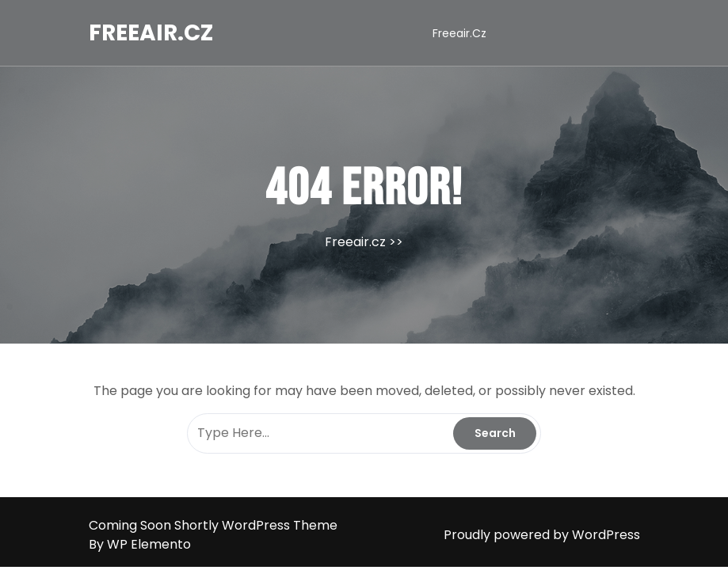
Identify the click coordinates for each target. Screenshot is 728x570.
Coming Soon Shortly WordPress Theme (213, 525)
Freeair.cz (151, 33)
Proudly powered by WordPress (542, 535)
